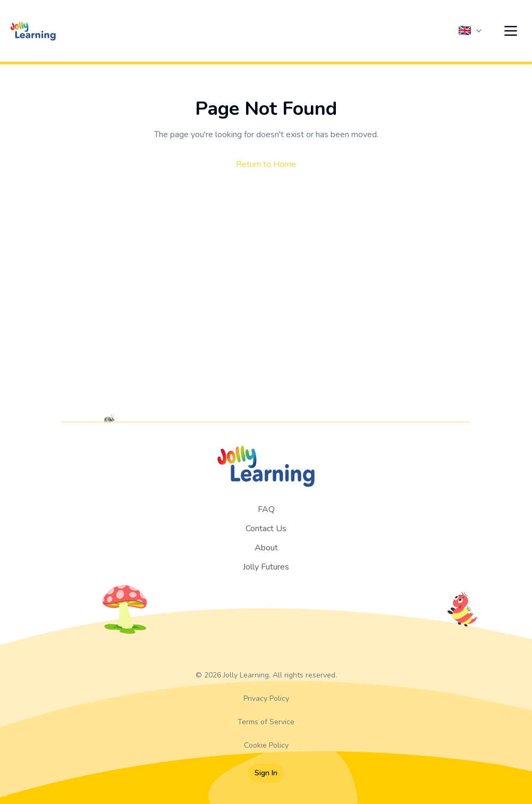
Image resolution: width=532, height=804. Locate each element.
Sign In (266, 773)
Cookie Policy (266, 745)
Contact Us (266, 529)
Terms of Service (266, 722)
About (266, 548)
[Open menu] (511, 31)
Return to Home (266, 164)
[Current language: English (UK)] (471, 31)
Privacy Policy (266, 698)
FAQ (266, 509)
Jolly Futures (266, 567)
